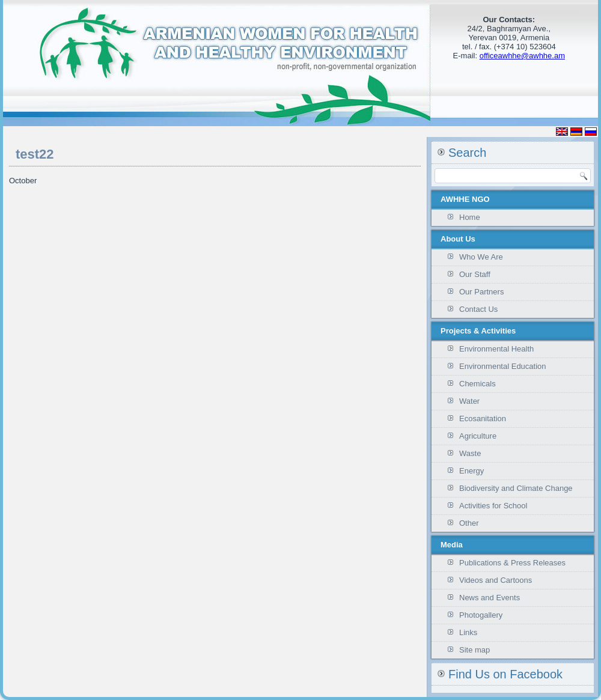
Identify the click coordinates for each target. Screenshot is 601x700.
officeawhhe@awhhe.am (522, 56)
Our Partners (481, 292)
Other (469, 523)
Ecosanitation (483, 418)
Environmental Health (496, 349)
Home (470, 217)
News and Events (490, 598)
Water (469, 401)
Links (468, 632)
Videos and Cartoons (496, 580)
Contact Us (478, 309)
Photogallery (481, 615)
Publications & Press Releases (512, 563)
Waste (470, 453)
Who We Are (481, 257)
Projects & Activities (478, 331)
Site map (474, 650)
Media (452, 545)
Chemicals (477, 384)
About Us (458, 239)
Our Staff (475, 274)
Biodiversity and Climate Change (516, 488)
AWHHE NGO (465, 199)
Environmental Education (503, 366)
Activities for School (493, 506)
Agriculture (478, 436)
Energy (471, 471)
